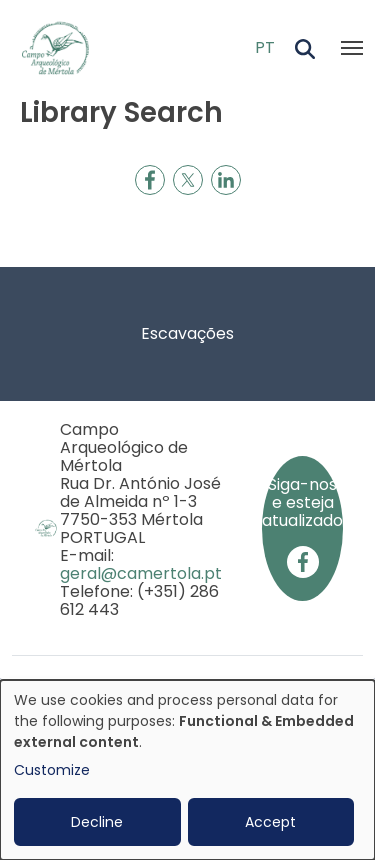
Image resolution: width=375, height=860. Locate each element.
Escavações (187, 333)
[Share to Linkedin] (226, 180)
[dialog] (187, 770)
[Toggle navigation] (352, 48)
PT (265, 47)
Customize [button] (52, 770)
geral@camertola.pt (141, 573)
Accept (270, 822)
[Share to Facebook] (150, 180)
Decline (97, 822)
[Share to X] (188, 180)
